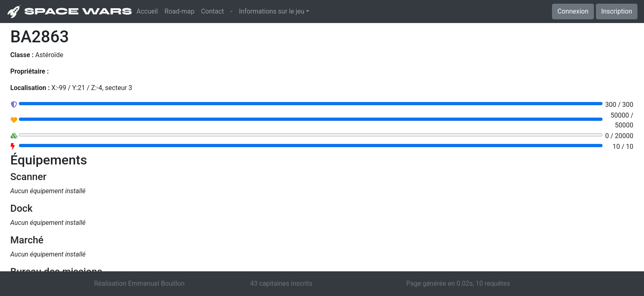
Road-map (180, 11)
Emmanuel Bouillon (156, 283)
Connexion (573, 11)
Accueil (149, 11)
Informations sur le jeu (272, 11)
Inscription (617, 11)
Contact (212, 11)
